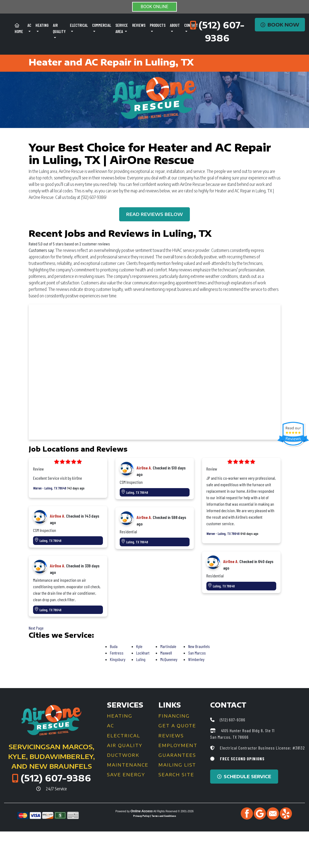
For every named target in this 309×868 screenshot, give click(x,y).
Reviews (139, 25)
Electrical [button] (79, 25)
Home (19, 29)
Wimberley (196, 659)
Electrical (124, 736)
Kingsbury (118, 659)
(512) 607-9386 (56, 778)
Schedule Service (244, 777)
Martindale (168, 646)
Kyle (139, 646)
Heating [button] (42, 25)
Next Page (36, 628)
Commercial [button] (102, 25)
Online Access (142, 811)
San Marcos (197, 653)
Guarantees (177, 755)
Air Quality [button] (59, 28)
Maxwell (166, 653)
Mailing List (177, 765)
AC (110, 726)
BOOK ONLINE (155, 7)
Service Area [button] (122, 28)
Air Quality (125, 745)
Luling (141, 659)
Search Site (176, 775)
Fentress (117, 653)
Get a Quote (177, 726)
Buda (114, 646)
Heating (120, 716)
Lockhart (143, 653)
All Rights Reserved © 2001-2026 (173, 811)
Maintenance (128, 765)
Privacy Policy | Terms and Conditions (155, 816)
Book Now (280, 25)
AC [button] (29, 25)
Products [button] (158, 25)
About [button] (175, 25)
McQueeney (169, 659)
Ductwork (123, 755)
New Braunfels (199, 646)
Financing (174, 716)
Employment (178, 745)
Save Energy (126, 775)
